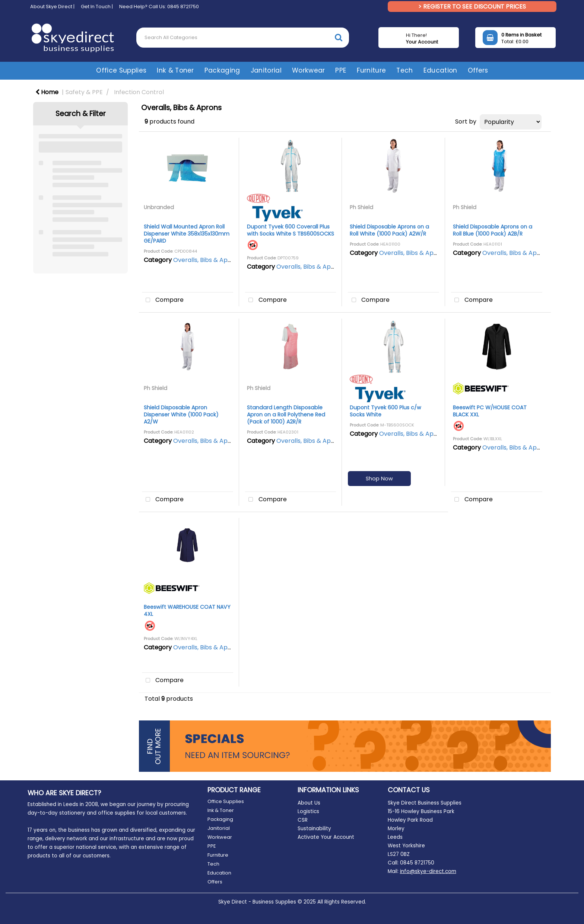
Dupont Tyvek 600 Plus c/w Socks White (385, 411)
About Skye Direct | (52, 7)
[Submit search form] (339, 37)
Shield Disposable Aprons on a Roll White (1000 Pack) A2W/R (389, 230)
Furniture (371, 70)
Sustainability (314, 829)
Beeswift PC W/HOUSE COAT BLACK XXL (490, 411)
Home (47, 92)
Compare (163, 300)
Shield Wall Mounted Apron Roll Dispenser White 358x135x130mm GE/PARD (187, 234)
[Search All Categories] (243, 38)
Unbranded (159, 207)
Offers (478, 70)
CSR (303, 820)
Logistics (308, 811)
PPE (341, 70)
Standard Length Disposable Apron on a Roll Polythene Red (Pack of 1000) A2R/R (286, 415)
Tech (404, 70)
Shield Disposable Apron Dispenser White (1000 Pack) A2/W (181, 415)
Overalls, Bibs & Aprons (207, 260)
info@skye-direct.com (428, 871)
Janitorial (266, 70)
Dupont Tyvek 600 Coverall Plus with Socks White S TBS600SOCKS (291, 230)
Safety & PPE (84, 92)
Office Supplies (121, 70)
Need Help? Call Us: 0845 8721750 (159, 7)
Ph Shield (361, 207)
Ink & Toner (175, 70)
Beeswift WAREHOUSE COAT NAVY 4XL (187, 610)
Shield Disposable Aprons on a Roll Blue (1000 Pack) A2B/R (493, 230)
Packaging (222, 70)
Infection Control (139, 92)
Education (440, 70)
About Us (309, 803)
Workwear (309, 70)
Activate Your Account (326, 837)
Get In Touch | (97, 7)
